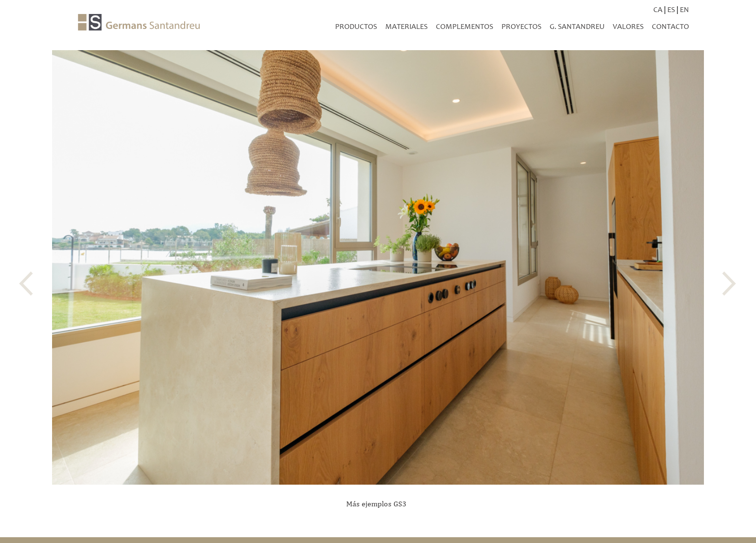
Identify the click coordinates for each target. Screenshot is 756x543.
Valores (628, 26)
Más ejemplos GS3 (376, 504)
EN (684, 9)
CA (658, 9)
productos (356, 26)
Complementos (465, 26)
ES (671, 9)
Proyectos (521, 26)
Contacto (670, 26)
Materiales (406, 26)
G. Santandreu (577, 26)
